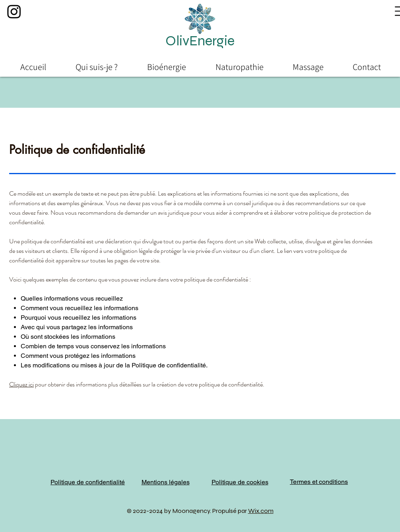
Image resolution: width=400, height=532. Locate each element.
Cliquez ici (21, 384)
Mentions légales (166, 482)
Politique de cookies (240, 482)
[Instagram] (14, 11)
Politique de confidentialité (88, 482)
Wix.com (261, 511)
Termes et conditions (319, 482)
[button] (200, 41)
